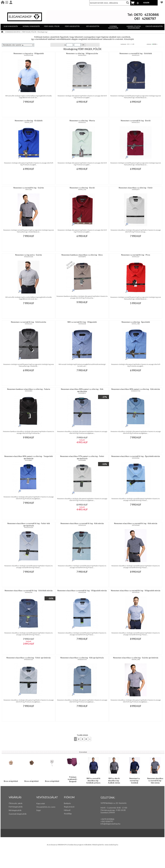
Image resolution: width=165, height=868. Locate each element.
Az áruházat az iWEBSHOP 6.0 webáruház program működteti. (70, 845)
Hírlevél (67, 810)
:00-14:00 (121, 810)
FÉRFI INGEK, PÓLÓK (52, 26)
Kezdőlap (68, 814)
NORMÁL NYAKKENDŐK (31, 26)
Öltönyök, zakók (16, 803)
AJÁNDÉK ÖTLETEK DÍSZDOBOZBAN (134, 27)
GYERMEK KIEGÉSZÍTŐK (113, 27)
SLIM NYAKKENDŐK (11, 26)
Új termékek (83, 752)
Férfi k (11, 807)
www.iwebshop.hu (111, 845)
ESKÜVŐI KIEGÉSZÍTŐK (154, 26)
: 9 (116, 810)
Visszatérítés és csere (46, 807)
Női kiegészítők (15, 810)
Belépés (67, 803)
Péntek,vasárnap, (108, 810)
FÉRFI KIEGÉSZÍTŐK (72, 26)
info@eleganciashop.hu (110, 824)
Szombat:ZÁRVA (108, 812)
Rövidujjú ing (42, 32)
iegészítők (18, 807)
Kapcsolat (41, 803)
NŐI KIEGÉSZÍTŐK (93, 26)
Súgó (39, 810)
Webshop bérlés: (98, 845)
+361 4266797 (107, 821)
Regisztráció (69, 807)
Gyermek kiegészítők (18, 814)
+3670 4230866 (107, 819)
